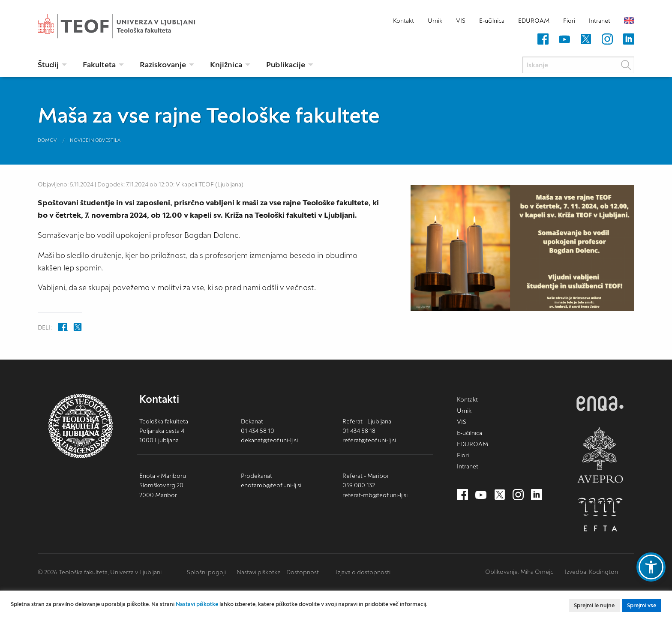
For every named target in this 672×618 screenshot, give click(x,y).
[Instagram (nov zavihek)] (607, 39)
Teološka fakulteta (130, 26)
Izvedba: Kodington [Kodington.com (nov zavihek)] (591, 572)
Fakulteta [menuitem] (99, 64)
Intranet (600, 21)
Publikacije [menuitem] (286, 64)
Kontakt (403, 21)
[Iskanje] (578, 65)
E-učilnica (492, 21)
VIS (461, 21)
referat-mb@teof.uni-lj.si (375, 495)
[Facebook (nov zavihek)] (543, 39)
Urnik (435, 21)
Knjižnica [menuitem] (226, 64)
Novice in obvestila (95, 140)
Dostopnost (303, 572)
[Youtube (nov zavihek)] (564, 39)
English (629, 21)
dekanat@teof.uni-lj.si (269, 440)
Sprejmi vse (642, 605)
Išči (626, 65)
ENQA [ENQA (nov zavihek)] (600, 403)
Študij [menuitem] (48, 64)
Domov (47, 140)
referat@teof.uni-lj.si (369, 440)
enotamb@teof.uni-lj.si (271, 485)
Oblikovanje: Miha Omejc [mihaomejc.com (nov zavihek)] (519, 572)
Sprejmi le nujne (594, 605)
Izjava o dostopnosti (363, 572)
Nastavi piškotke (259, 572)
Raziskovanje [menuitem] (163, 64)
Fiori (569, 21)
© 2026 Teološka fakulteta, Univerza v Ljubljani (100, 572)
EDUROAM (534, 21)
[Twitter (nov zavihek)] (586, 39)
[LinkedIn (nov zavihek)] (629, 39)
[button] (651, 567)
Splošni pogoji (206, 572)
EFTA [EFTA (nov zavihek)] (600, 515)
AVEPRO (600, 455)
